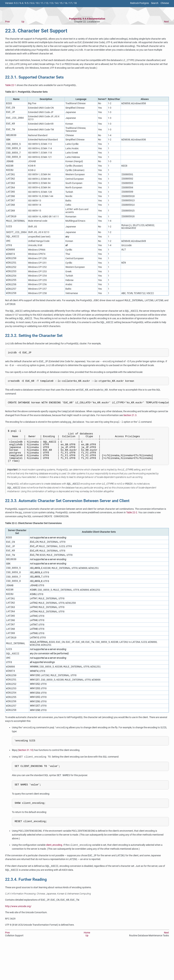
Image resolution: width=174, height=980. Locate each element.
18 (75, 3)
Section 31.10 (26, 786)
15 (61, 3)
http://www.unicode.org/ (18, 943)
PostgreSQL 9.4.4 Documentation (87, 19)
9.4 (21, 3)
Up (23, 22)
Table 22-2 (132, 534)
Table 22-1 (11, 85)
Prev (7, 22)
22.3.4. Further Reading (26, 916)
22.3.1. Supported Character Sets (34, 77)
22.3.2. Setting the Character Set (34, 349)
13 (51, 3)
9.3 (16, 3)
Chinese (165, 3)
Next (166, 22)
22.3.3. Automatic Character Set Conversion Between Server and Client (67, 523)
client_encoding (54, 881)
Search (155, 3)
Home (87, 969)
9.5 (27, 3)
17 (71, 3)
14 (56, 3)
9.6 (32, 3)
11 (42, 3)
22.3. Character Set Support (36, 31)
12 (47, 3)
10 (37, 3)
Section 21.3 (130, 431)
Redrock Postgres (140, 3)
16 (66, 3)
